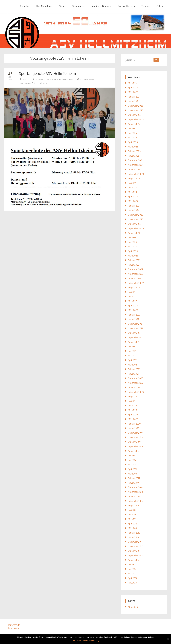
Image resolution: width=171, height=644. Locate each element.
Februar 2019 (134, 478)
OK (75, 641)
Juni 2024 (132, 188)
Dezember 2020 (136, 378)
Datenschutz (14, 625)
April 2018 (133, 524)
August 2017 (134, 560)
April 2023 (133, 251)
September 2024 (136, 174)
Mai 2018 (132, 519)
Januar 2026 (134, 101)
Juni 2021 (132, 351)
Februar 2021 (134, 369)
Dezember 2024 (136, 160)
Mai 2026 (132, 83)
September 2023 (136, 228)
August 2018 (134, 505)
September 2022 (136, 283)
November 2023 (136, 219)
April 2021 (133, 360)
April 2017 (133, 578)
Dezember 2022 (136, 269)
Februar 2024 (134, 206)
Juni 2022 (132, 297)
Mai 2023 (132, 247)
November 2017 (135, 546)
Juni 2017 (132, 569)
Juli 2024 (132, 183)
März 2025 (133, 147)
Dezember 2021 (135, 324)
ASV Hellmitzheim (66, 79)
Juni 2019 (132, 460)
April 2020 (133, 415)
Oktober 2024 (135, 169)
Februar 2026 (134, 97)
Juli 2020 (132, 401)
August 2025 (134, 124)
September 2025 (136, 119)
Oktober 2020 (135, 387)
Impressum (13, 628)
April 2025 (133, 142)
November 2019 (135, 437)
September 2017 (136, 555)
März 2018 (133, 528)
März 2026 (133, 92)
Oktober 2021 (134, 333)
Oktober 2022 (135, 278)
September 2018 (136, 501)
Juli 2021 (132, 347)
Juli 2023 (132, 238)
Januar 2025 (134, 156)
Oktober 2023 (135, 224)
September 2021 (136, 337)
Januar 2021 (133, 374)
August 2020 (134, 396)
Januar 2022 (134, 319)
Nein (79, 641)
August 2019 (134, 451)
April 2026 (133, 88)
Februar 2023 (134, 260)
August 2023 (134, 233)
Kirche (62, 6)
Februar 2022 (134, 315)
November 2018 (135, 492)
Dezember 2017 (135, 542)
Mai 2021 (132, 356)
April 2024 (133, 197)
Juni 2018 (132, 515)
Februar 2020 (134, 424)
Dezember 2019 (135, 433)
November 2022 (136, 274)
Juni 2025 (132, 133)
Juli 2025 (132, 129)
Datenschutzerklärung (91, 641)
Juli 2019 (132, 456)
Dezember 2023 (136, 215)
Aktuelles (25, 6)
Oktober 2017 (134, 551)
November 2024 (136, 165)
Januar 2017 (133, 583)
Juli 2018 (132, 510)
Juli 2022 (132, 292)
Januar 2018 (133, 537)
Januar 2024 (134, 210)
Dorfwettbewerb (126, 6)
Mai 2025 (132, 138)
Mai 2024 (132, 192)
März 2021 (133, 365)
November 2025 (136, 110)
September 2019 (136, 446)
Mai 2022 (132, 301)
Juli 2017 (132, 565)
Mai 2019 (132, 465)
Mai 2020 (132, 410)
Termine (146, 6)
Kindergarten (78, 6)
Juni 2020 (132, 406)
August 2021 (134, 342)
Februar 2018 (134, 533)
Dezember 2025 (136, 106)
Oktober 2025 (135, 115)
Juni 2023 (132, 242)
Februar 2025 (134, 151)
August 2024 (134, 178)
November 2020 (136, 383)
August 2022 (134, 287)
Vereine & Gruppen (101, 6)
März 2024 (133, 201)
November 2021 (135, 328)
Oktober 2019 (134, 442)
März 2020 (133, 419)
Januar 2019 (133, 483)
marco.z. (25, 79)
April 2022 (133, 306)
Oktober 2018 (134, 496)
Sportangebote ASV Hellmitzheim (47, 74)
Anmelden (133, 607)
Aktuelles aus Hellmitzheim (47, 79)
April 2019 (133, 469)
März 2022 (133, 310)
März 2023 (133, 256)
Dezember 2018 (135, 487)
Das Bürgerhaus (44, 6)
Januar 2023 (134, 265)
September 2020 (136, 392)
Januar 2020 (134, 428)
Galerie (160, 6)
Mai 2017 (132, 574)
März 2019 (133, 474)
